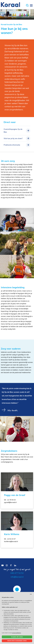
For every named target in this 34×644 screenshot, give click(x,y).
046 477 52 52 (17, 573)
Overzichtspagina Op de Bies (13, 131)
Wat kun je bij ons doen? (13, 138)
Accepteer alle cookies (17, 637)
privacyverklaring (17, 633)
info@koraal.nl (17, 577)
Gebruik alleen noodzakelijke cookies (17, 641)
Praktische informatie (12, 145)
